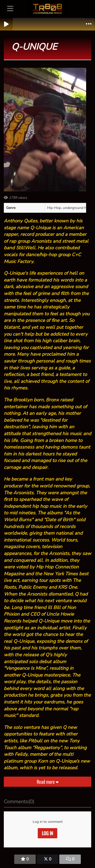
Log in (48, 833)
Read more (48, 782)
